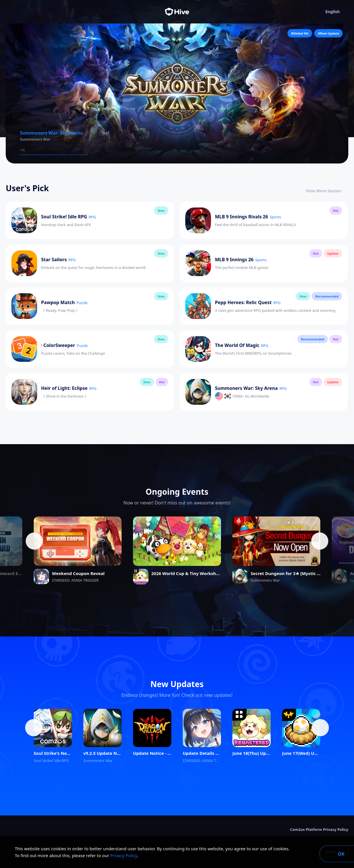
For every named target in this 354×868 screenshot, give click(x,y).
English (337, 12)
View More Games (327, 191)
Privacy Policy (124, 855)
